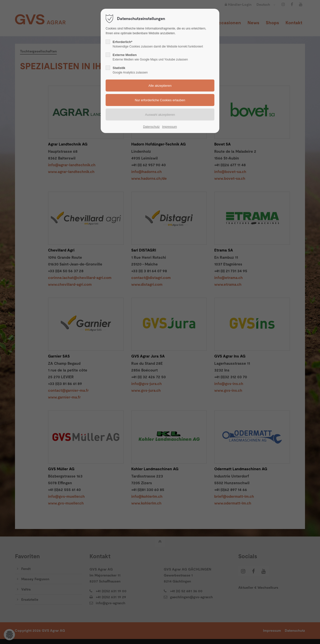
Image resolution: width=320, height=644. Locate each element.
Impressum (169, 127)
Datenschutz (151, 127)
